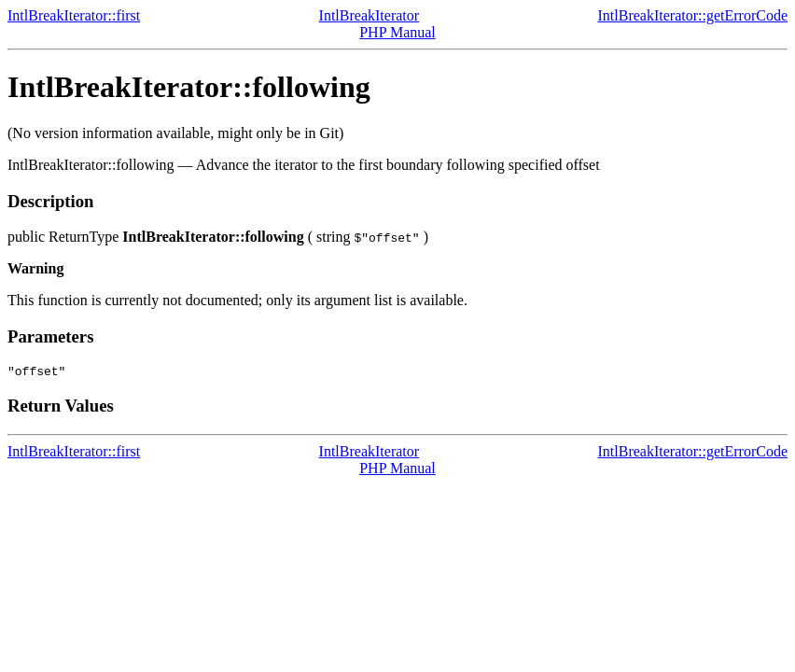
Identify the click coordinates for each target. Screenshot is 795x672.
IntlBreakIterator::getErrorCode (693, 15)
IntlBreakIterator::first (74, 15)
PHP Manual (397, 32)
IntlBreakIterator (370, 15)
